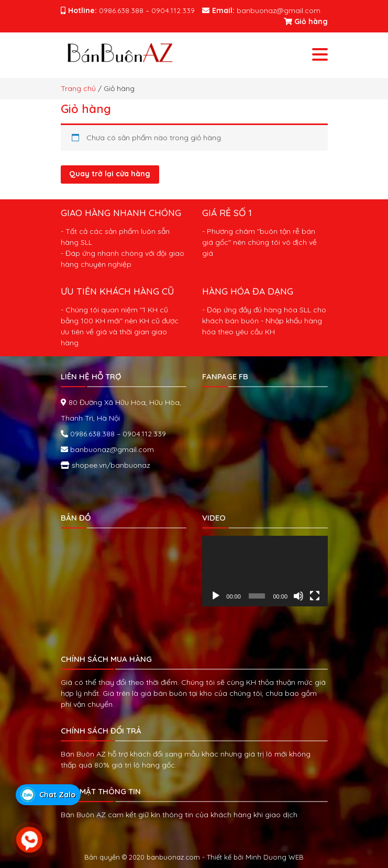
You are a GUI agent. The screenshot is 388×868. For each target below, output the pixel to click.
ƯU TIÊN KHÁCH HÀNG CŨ (117, 291)
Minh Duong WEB (275, 857)
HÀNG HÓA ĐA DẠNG (248, 291)
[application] (265, 571)
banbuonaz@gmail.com (111, 449)
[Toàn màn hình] (315, 596)
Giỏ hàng (306, 21)
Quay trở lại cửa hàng (110, 174)
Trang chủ (78, 88)
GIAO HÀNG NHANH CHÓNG (121, 212)
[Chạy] (216, 596)
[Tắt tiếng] (298, 596)
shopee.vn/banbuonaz (110, 465)
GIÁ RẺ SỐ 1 (227, 212)
